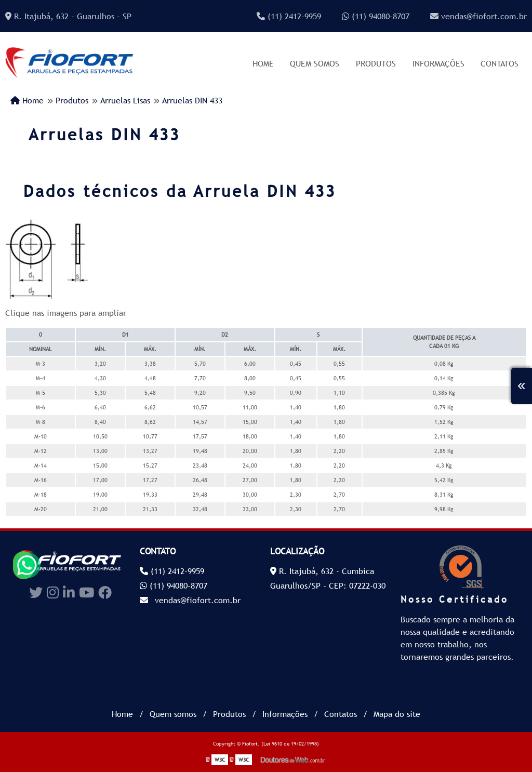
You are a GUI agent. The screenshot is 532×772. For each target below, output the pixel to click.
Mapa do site (397, 714)
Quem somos (315, 63)
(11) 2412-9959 (289, 16)
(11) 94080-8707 (376, 16)
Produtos (376, 63)
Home (263, 63)
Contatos (500, 63)
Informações (438, 63)
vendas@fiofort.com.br (478, 16)
